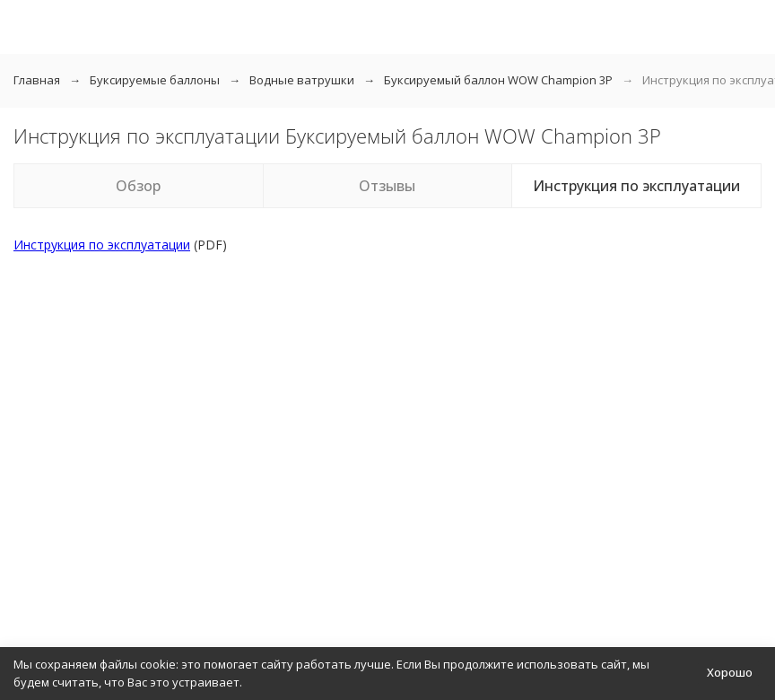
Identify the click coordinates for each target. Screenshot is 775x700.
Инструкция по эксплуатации (636, 186)
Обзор (138, 186)
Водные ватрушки (302, 80)
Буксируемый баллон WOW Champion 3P (498, 80)
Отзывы (387, 186)
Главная (37, 80)
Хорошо (730, 672)
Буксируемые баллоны (155, 80)
